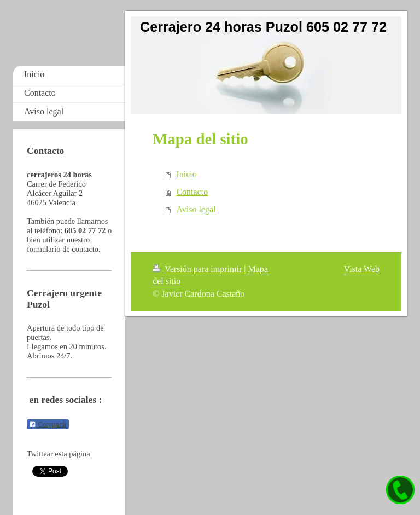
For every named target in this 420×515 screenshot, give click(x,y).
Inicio (186, 174)
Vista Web (362, 269)
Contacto (192, 192)
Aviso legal (196, 209)
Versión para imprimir (198, 269)
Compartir (48, 425)
